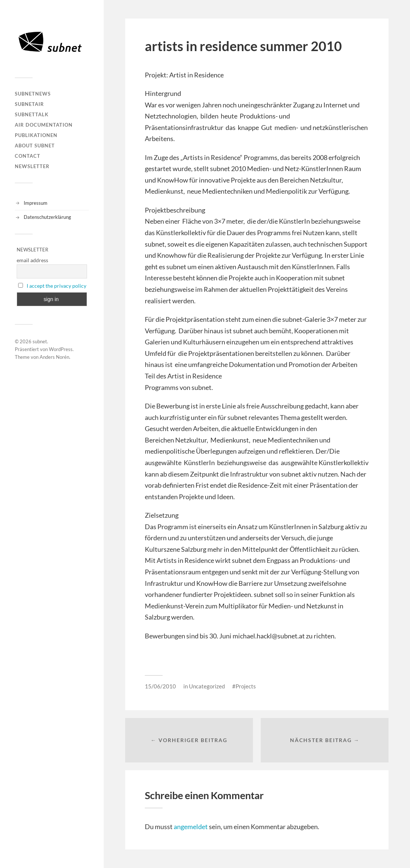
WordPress (61, 349)
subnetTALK (32, 114)
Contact (28, 156)
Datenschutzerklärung (47, 217)
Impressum (36, 203)
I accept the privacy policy (56, 286)
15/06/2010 (160, 686)
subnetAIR (29, 104)
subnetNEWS (33, 94)
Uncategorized (207, 686)
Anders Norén (54, 357)
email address (32, 260)
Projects (246, 686)
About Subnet (35, 146)
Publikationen (36, 135)
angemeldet (191, 827)
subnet (40, 341)
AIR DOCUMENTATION (44, 125)
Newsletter (32, 166)
